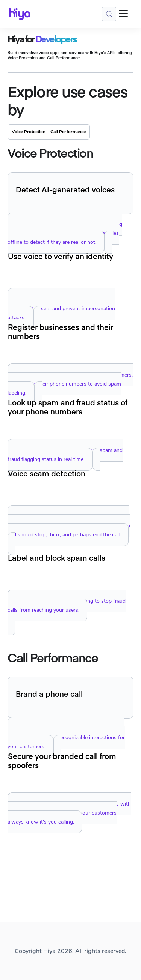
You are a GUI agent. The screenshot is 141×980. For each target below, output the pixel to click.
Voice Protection (29, 132)
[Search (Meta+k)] (109, 14)
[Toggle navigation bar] (123, 14)
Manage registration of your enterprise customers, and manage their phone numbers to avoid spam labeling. (70, 384)
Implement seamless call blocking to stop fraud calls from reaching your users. (67, 606)
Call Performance (68, 132)
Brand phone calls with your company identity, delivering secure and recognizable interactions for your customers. (66, 738)
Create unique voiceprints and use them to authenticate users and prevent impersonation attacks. (61, 308)
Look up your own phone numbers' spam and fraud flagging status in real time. (65, 455)
